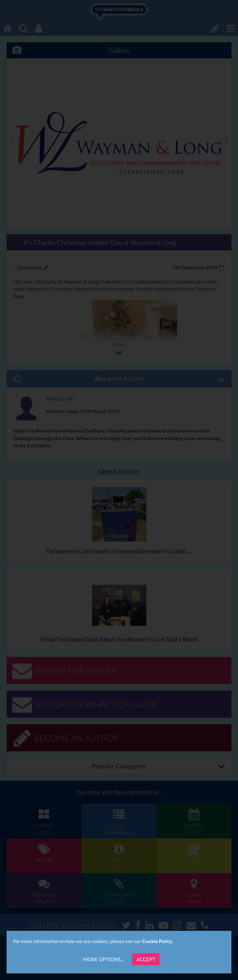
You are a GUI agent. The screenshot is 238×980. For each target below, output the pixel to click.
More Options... (103, 959)
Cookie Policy (157, 941)
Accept (146, 959)
